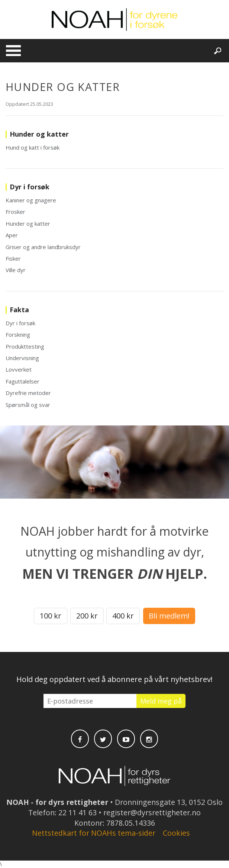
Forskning (18, 335)
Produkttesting (25, 346)
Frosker (15, 212)
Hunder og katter (28, 223)
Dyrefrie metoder (28, 393)
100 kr (51, 616)
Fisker (13, 258)
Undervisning (22, 358)
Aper (12, 235)
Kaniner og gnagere (31, 200)
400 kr (123, 616)
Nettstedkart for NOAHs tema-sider (94, 833)
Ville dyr (16, 270)
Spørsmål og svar (28, 405)
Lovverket (19, 369)
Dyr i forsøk (20, 323)
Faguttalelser (22, 381)
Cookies (176, 833)
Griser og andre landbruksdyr (43, 247)
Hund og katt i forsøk (33, 147)
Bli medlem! (169, 616)
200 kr (87, 616)
